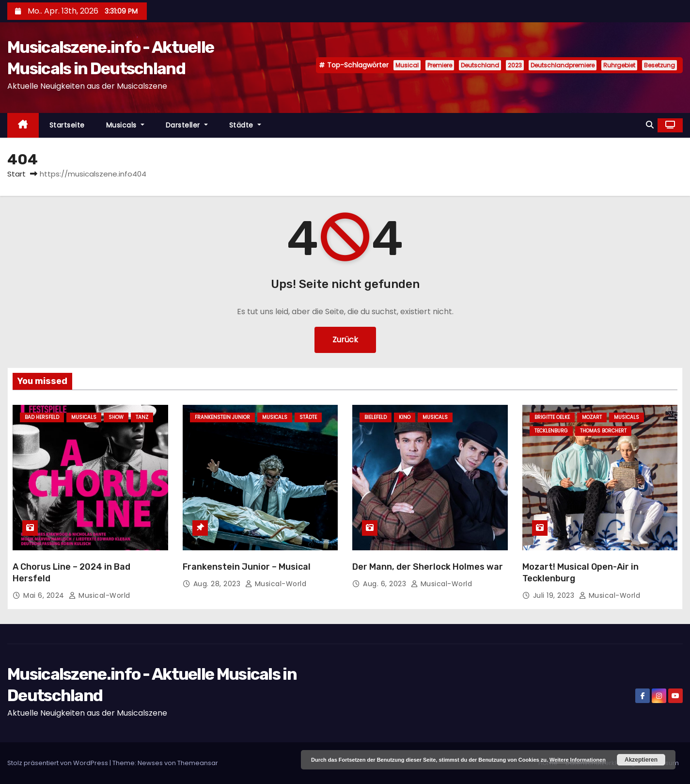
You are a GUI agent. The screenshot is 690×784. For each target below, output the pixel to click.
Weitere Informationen (578, 760)
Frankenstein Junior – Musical (247, 567)
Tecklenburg (551, 431)
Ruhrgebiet (619, 65)
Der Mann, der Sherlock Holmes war (428, 567)
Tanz (142, 417)
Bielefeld (376, 417)
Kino (405, 417)
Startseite (67, 125)
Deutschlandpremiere (563, 65)
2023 (515, 65)
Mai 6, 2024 (45, 595)
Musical (407, 65)
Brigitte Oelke (552, 417)
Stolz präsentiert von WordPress (58, 763)
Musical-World (100, 595)
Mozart (592, 417)
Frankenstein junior (222, 417)
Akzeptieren (641, 760)
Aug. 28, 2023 (218, 584)
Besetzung (659, 65)
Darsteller (187, 125)
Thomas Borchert (603, 431)
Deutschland (480, 65)
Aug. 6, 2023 (386, 584)
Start (16, 174)
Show (116, 417)
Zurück (345, 340)
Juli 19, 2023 (555, 595)
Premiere (440, 65)
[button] (650, 125)
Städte (245, 125)
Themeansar (198, 763)
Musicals (125, 125)
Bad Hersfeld (42, 417)
